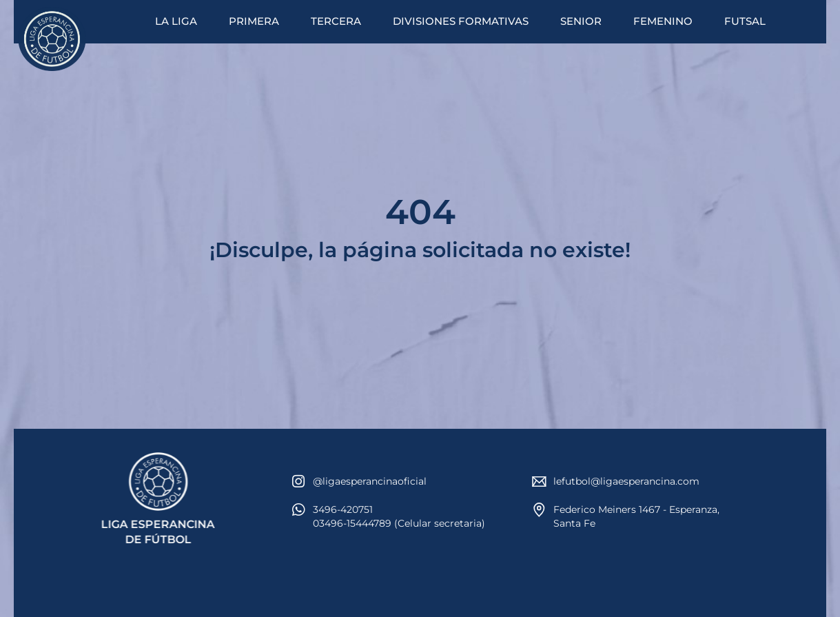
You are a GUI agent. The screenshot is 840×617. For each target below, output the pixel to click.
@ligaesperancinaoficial (370, 481)
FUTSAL (745, 21)
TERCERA (336, 21)
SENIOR (581, 21)
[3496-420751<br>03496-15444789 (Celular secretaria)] (299, 510)
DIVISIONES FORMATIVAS (461, 21)
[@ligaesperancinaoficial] (299, 482)
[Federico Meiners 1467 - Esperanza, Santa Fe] (539, 510)
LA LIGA (176, 21)
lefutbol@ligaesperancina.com (626, 481)
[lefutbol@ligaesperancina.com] (539, 482)
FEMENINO (663, 21)
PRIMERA (254, 21)
